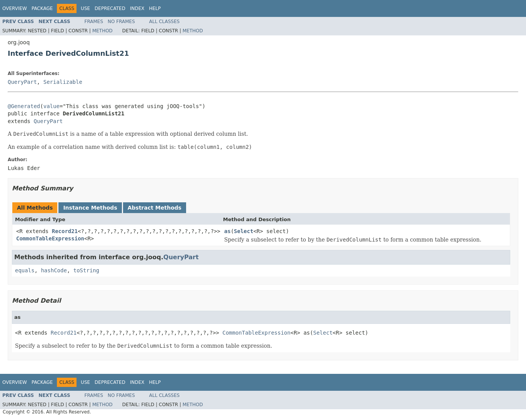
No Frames (121, 22)
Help (155, 8)
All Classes (164, 22)
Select (244, 231)
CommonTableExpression (50, 238)
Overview (15, 8)
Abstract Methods (155, 208)
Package (42, 8)
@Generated (24, 106)
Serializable (63, 82)
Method (102, 31)
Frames (94, 22)
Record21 (65, 231)
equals (25, 270)
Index (137, 8)
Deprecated (110, 8)
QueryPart (22, 82)
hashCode (54, 270)
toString (86, 270)
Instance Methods (90, 208)
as (227, 231)
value (52, 106)
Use (85, 8)
